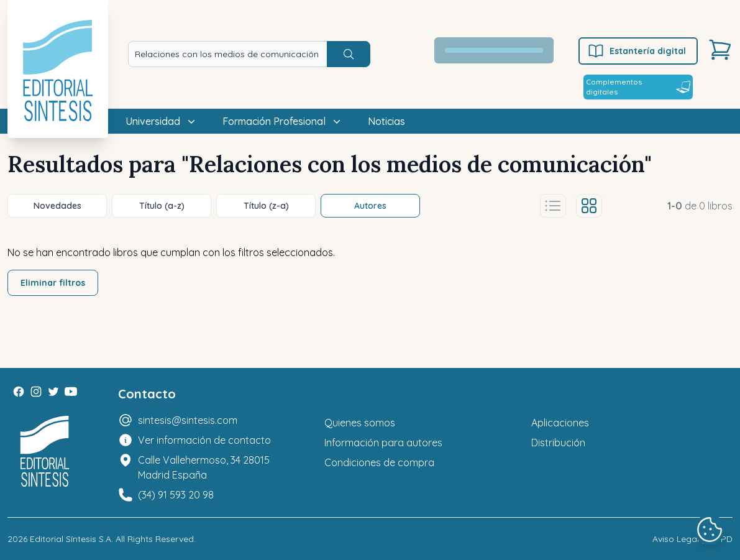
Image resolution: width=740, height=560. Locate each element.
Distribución (558, 443)
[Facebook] (19, 392)
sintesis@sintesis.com (188, 420)
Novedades (57, 206)
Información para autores (383, 443)
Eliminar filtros (53, 283)
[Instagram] (36, 392)
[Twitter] (53, 392)
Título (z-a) (266, 206)
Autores (370, 206)
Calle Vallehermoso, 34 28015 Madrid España (204, 467)
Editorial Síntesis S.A (71, 539)
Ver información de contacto (204, 440)
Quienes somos (360, 423)
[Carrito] (720, 50)
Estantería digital (637, 51)
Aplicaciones (560, 423)
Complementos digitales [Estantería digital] (638, 87)
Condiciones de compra (379, 462)
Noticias (386, 121)
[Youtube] (71, 392)
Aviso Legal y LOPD (692, 539)
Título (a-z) (162, 206)
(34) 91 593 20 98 (176, 495)
